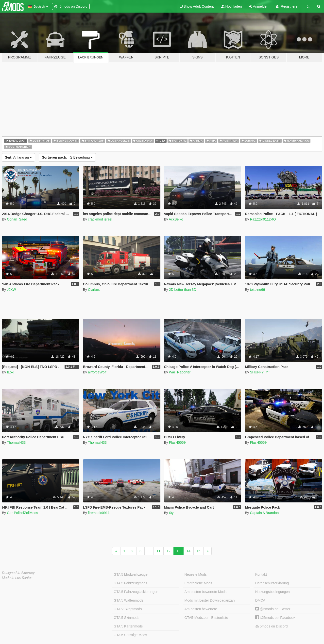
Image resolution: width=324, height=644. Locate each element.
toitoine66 (257, 290)
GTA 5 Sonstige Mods (130, 635)
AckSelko (176, 219)
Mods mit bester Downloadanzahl (210, 600)
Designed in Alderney (18, 573)
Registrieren (288, 6)
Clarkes (94, 290)
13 (179, 551)
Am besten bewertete (201, 609)
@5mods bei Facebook (275, 618)
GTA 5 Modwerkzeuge (130, 574)
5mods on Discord (272, 626)
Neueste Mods (196, 574)
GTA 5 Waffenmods (128, 600)
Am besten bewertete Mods (205, 592)
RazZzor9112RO (263, 219)
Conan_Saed (17, 219)
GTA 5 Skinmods (126, 618)
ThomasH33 (16, 442)
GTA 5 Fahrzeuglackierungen (136, 592)
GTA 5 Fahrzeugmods (130, 583)
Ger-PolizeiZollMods (22, 513)
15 (199, 551)
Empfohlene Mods (198, 583)
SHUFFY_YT (260, 372)
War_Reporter (180, 372)
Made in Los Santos (17, 578)
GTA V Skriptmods (128, 609)
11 (159, 551)
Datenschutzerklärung (272, 583)
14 (188, 551)
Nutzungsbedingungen (273, 592)
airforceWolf (97, 372)
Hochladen (232, 6)
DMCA (260, 600)
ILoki (11, 372)
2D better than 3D (183, 290)
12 (169, 551)
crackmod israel (100, 219)
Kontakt (261, 574)
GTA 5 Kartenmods (128, 626)
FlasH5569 (177, 442)
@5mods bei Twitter (273, 609)
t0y (171, 513)
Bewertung (67, 157)
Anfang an (18, 157)
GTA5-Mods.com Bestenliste (206, 618)
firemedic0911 (99, 513)
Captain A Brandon (264, 513)
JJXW (11, 290)
